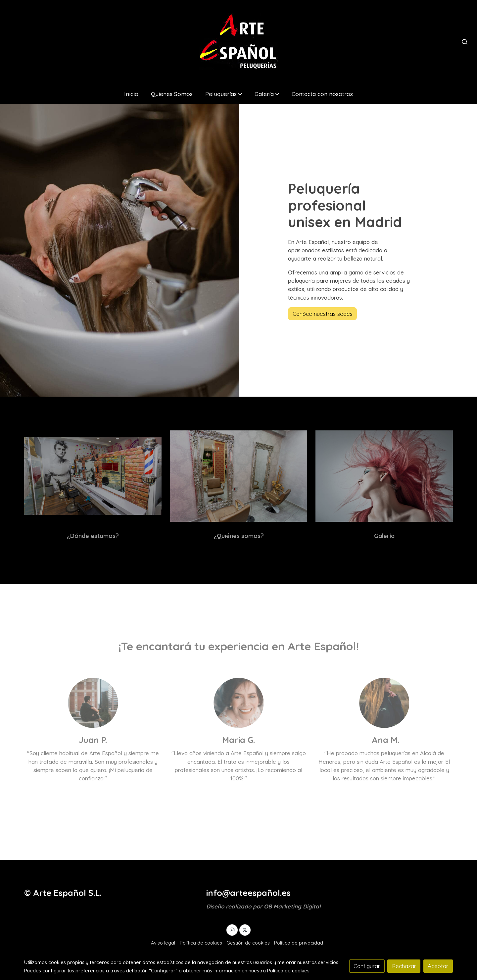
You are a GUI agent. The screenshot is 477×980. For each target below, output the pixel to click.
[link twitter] (245, 930)
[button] (223, 94)
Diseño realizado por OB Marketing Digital (263, 906)
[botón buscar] (464, 42)
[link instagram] (232, 930)
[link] (238, 42)
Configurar (367, 966)
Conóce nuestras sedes (323, 314)
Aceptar (438, 966)
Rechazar (404, 966)
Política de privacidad (299, 943)
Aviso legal (163, 943)
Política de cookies (201, 943)
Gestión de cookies (248, 943)
